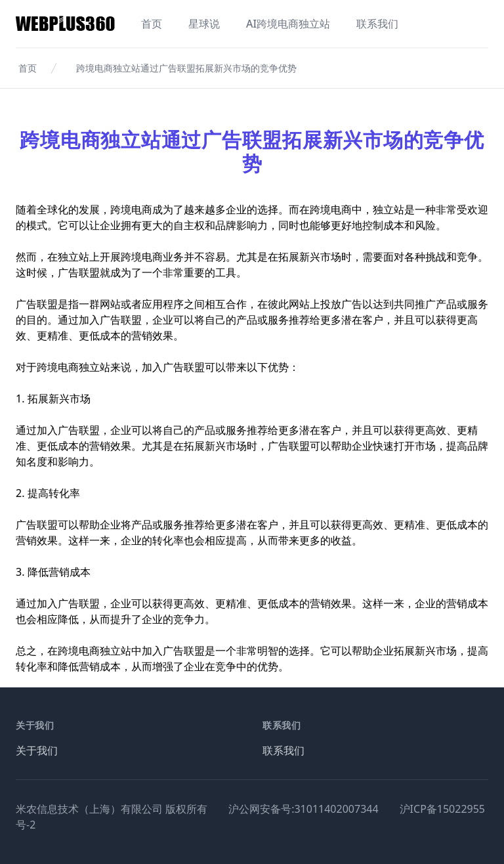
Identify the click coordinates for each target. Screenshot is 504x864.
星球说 (204, 24)
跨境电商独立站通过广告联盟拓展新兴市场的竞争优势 (186, 68)
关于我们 (37, 750)
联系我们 (377, 24)
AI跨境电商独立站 (288, 24)
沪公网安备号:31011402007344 (303, 809)
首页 (152, 24)
